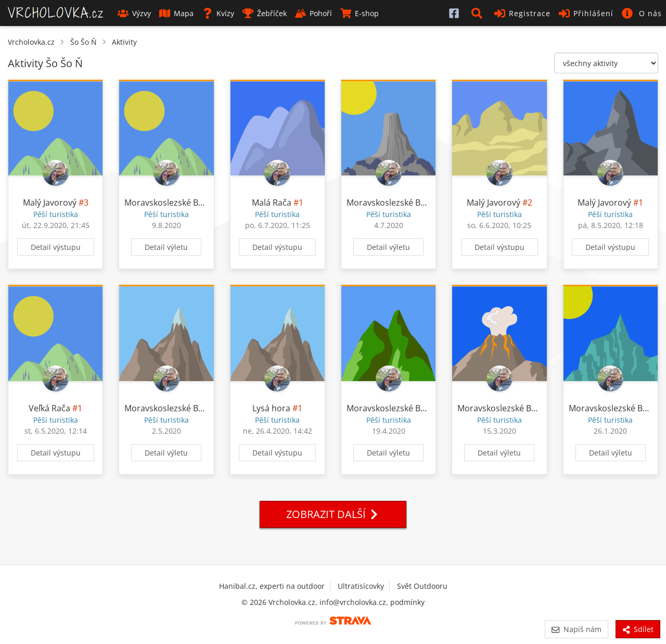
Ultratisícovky (361, 586)
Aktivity (124, 42)
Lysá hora (271, 408)
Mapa (176, 13)
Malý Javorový (50, 203)
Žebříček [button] (265, 13)
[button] (479, 13)
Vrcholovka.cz (31, 42)
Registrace (522, 13)
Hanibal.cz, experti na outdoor (272, 586)
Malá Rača (272, 203)
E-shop (360, 13)
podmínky (407, 602)
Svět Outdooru (422, 586)
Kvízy (218, 13)
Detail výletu (166, 247)
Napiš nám (576, 629)
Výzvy (134, 13)
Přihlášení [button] (586, 13)
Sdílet (638, 629)
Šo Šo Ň (84, 42)
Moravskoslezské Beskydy (175, 203)
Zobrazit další (333, 514)
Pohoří (313, 13)
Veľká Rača (49, 408)
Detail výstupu (56, 247)
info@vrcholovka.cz (353, 602)
